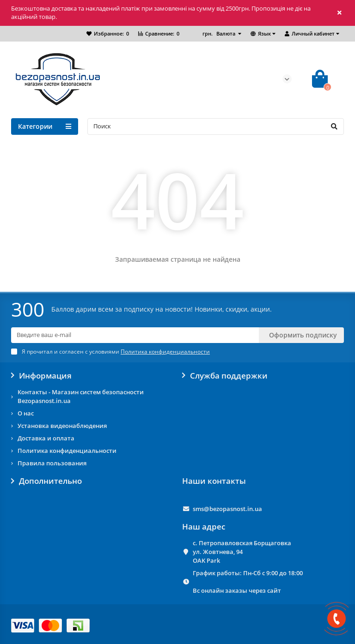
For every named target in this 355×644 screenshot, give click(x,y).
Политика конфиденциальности (67, 451)
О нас (26, 413)
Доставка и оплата (46, 438)
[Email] (135, 335)
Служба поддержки (225, 376)
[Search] (216, 126)
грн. (220, 33)
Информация (41, 376)
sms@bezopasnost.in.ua (227, 509)
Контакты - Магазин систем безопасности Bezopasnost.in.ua (81, 396)
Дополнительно (46, 481)
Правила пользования (52, 463)
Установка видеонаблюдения (62, 426)
